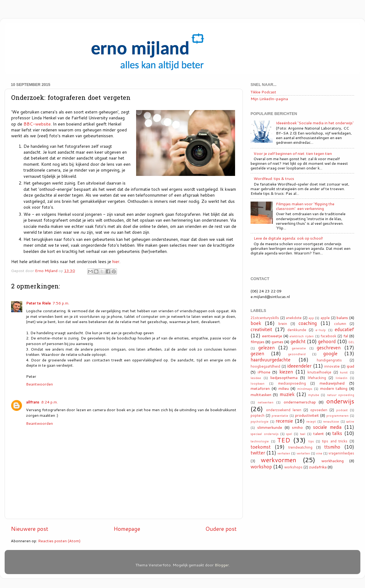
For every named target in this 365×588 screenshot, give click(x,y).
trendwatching (300, 447)
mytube (314, 395)
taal (303, 434)
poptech (258, 415)
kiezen (286, 372)
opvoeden (319, 410)
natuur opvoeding (341, 395)
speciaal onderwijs (264, 434)
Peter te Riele (38, 303)
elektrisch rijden (302, 336)
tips (311, 441)
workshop (261, 467)
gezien (257, 353)
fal (346, 336)
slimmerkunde (270, 427)
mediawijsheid (332, 383)
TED (284, 440)
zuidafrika (318, 467)
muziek (287, 394)
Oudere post (221, 529)
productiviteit (307, 415)
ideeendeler (299, 366)
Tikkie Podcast (263, 92)
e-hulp (321, 330)
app (311, 318)
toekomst (261, 447)
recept (311, 421)
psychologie (260, 421)
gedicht (298, 341)
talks (337, 433)
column (340, 324)
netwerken (266, 402)
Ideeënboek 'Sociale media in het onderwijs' (315, 123)
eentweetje (272, 336)
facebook (328, 336)
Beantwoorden (39, 384)
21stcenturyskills (265, 318)
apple (325, 318)
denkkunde (297, 330)
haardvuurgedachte (271, 360)
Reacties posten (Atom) (59, 541)
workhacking (333, 461)
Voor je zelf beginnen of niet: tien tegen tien (293, 153)
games (277, 342)
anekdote (294, 318)
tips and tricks (335, 441)
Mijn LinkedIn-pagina (269, 99)
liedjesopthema (284, 377)
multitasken (261, 394)
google (330, 353)
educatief (344, 329)
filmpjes (258, 342)
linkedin (341, 378)
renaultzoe (331, 421)
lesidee (256, 378)
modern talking (334, 388)
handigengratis (329, 360)
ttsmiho (332, 447)
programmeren (337, 415)
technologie (260, 441)
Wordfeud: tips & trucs (274, 178)
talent (319, 433)
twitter (258, 453)
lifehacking (317, 378)
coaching (308, 323)
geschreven (329, 347)
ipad (350, 366)
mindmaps (305, 389)
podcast (342, 410)
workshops (293, 467)
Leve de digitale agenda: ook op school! (288, 238)
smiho (297, 427)
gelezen (266, 347)
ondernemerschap (300, 402)
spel (289, 434)
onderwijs (340, 401)
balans (342, 317)
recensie (284, 421)
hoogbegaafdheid (265, 366)
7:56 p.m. (61, 303)
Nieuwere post (30, 529)
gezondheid (297, 354)
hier (116, 261)
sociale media (327, 427)
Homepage (127, 529)
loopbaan (258, 383)
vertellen (303, 453)
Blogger (222, 565)
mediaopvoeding (292, 383)
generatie (299, 348)
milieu (284, 388)
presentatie (280, 415)
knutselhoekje (319, 372)
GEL (351, 342)
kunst (344, 372)
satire (350, 421)
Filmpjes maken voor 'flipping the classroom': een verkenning (305, 206)
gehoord (327, 341)
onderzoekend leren (284, 410)
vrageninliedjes (341, 453)
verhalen (284, 453)
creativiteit (261, 329)
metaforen (260, 388)
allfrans (33, 402)
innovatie (332, 366)
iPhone (264, 372)
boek (256, 323)
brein (283, 324)
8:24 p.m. (49, 402)
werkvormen (279, 460)
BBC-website (37, 124)
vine (319, 453)
